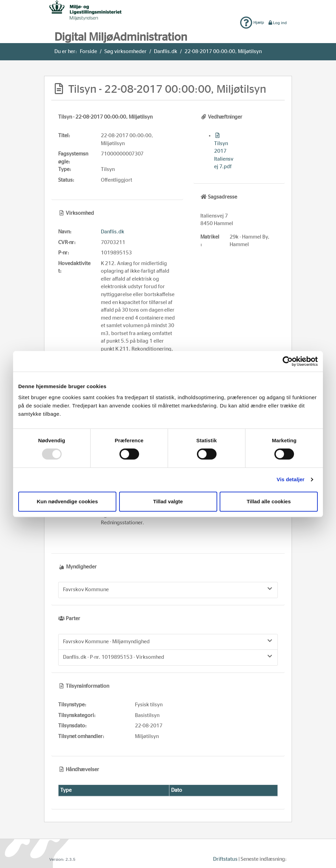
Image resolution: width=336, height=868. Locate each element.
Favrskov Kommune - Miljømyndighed (168, 641)
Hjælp (252, 22)
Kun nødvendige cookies (67, 501)
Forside (88, 52)
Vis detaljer (291, 479)
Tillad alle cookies (269, 501)
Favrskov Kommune (168, 589)
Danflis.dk (166, 52)
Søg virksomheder (125, 52)
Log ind (277, 23)
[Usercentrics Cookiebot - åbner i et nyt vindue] (288, 361)
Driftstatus (225, 859)
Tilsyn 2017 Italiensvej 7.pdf (224, 151)
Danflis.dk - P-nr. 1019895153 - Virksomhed (168, 657)
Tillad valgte (168, 501)
